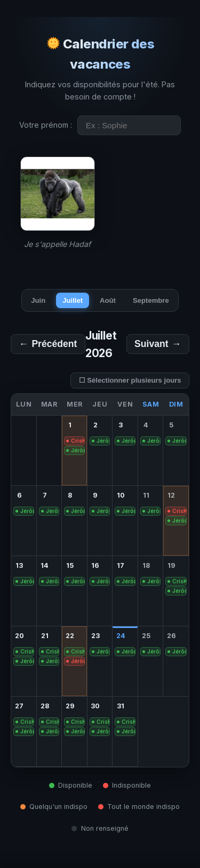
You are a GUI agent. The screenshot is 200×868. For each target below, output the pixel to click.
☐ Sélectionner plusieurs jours (130, 380)
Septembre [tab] (151, 300)
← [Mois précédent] (48, 344)
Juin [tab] (38, 300)
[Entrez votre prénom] (129, 125)
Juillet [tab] (73, 300)
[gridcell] (75, 451)
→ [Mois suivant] (158, 344)
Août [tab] (108, 300)
